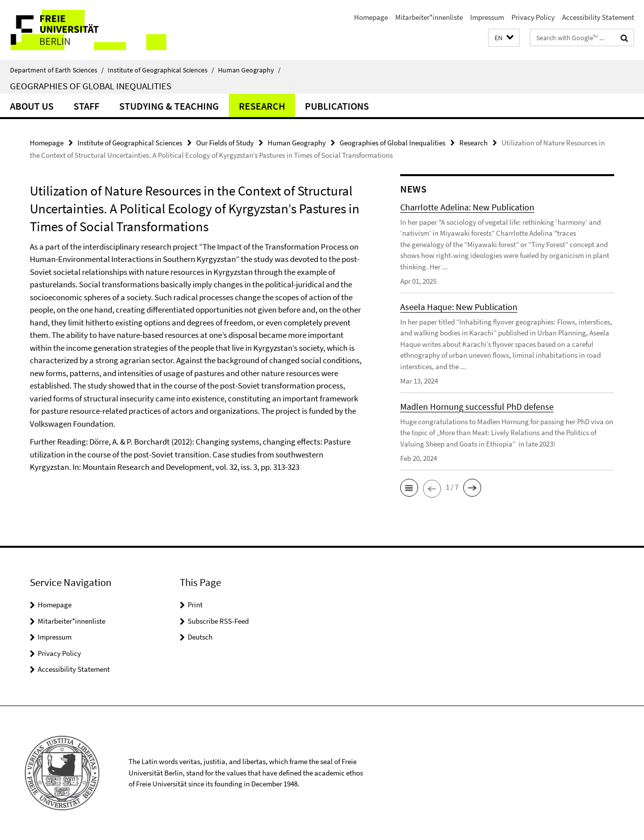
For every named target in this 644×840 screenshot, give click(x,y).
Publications (337, 106)
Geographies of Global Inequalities (91, 86)
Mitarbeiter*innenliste (429, 17)
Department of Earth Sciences (57, 70)
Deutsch (200, 637)
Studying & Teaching (169, 106)
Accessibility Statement (598, 17)
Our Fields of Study (225, 143)
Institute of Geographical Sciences (161, 70)
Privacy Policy (533, 17)
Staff (86, 106)
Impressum (487, 17)
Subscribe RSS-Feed (218, 621)
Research (262, 106)
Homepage (371, 17)
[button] (504, 38)
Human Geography (249, 70)
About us (32, 106)
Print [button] (195, 605)
